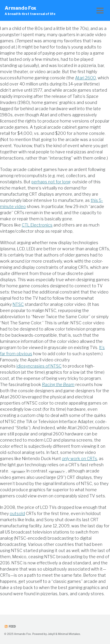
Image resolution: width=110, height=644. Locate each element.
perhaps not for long (51, 182)
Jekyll (51, 634)
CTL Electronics (37, 225)
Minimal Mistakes (69, 634)
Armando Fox (30, 11)
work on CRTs (79, 458)
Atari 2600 (86, 78)
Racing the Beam (58, 384)
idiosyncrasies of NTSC (39, 366)
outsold (17, 513)
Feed (10, 626)
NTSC (18, 304)
